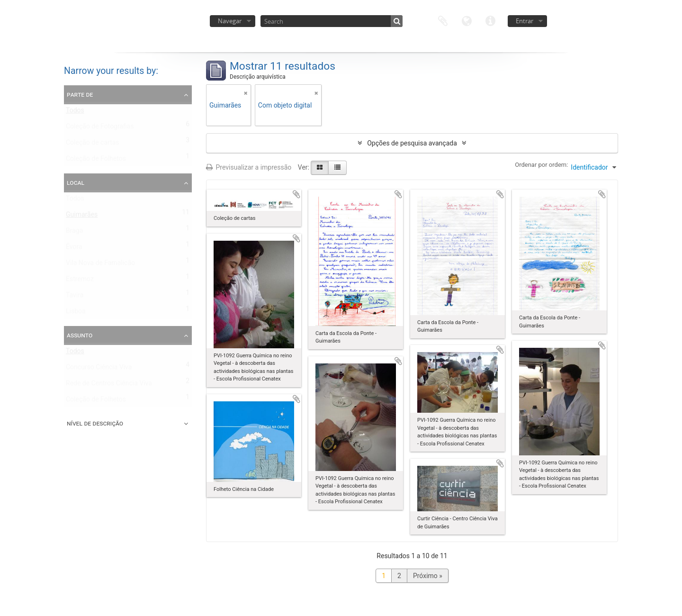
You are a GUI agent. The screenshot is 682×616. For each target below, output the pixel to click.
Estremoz (80, 281)
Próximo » (428, 576)
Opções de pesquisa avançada (412, 143)
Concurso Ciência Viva (99, 369)
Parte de (80, 94)
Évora (74, 249)
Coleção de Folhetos (96, 161)
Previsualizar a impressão (249, 167)
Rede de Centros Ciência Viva (109, 385)
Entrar (525, 21)
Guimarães (82, 217)
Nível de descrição (95, 423)
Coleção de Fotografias (100, 128)
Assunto (80, 335)
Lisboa (76, 313)
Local (76, 182)
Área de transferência (443, 20)
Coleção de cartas (93, 145)
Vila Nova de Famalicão (100, 265)
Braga (74, 233)
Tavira (75, 297)
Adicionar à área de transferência (296, 194)
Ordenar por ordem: (541, 165)
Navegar (230, 21)
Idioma (467, 20)
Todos (75, 112)
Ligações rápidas (490, 20)
